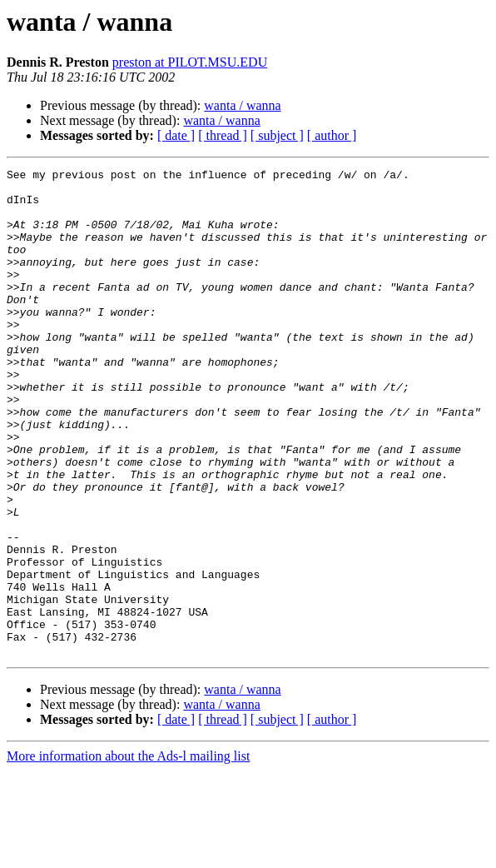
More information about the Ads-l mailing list (128, 853)
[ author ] (332, 135)
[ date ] (176, 135)
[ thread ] (223, 135)
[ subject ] (277, 135)
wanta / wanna (242, 105)
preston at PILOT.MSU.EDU (190, 62)
